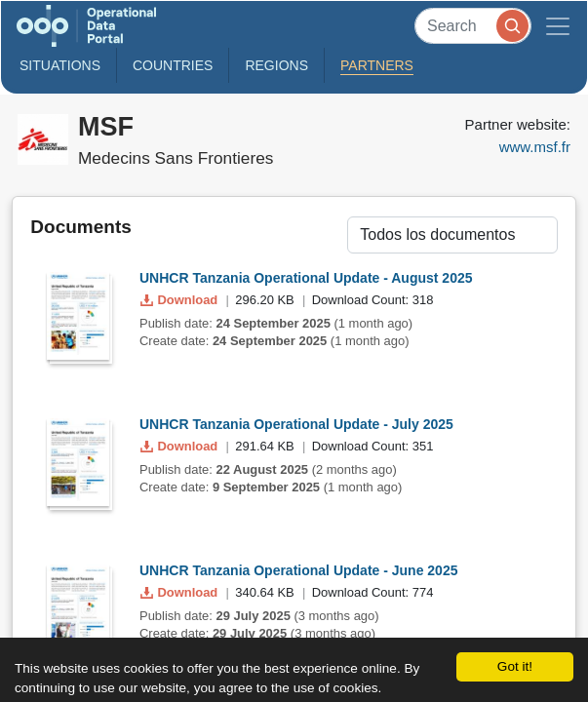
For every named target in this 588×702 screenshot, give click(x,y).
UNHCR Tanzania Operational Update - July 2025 (296, 424)
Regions (276, 65)
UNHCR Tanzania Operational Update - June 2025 (298, 570)
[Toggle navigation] (558, 26)
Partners (377, 65)
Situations (60, 65)
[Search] (473, 26)
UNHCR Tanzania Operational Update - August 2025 (306, 278)
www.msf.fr (535, 147)
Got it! (515, 666)
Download (181, 300)
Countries (173, 65)
